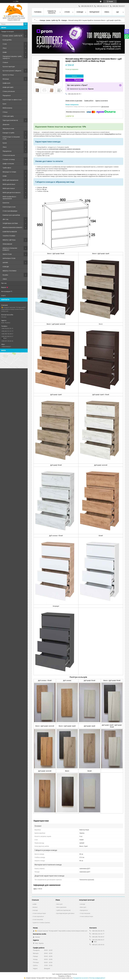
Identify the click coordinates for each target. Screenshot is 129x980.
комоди (35, 910)
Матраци (6, 79)
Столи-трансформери (10, 211)
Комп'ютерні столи (9, 207)
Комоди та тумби (8, 133)
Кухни (5, 143)
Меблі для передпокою (10, 180)
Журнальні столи (8, 129)
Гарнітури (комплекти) (10, 120)
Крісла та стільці (8, 75)
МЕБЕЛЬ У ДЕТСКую (9, 240)
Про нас (4, 283)
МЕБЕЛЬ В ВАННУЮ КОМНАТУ (12, 227)
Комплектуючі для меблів (11, 215)
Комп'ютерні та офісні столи (12, 100)
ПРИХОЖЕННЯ (7, 244)
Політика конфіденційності (97, 978)
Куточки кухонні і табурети (12, 71)
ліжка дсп (59, 904)
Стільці (5, 112)
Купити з (74, 80)
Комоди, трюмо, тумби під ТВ (12, 36)
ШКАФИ (5, 262)
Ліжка (5, 48)
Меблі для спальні (9, 188)
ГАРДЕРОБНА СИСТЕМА (10, 223)
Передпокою (7, 151)
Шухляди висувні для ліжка (65, 913)
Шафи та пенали (8, 164)
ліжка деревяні (61, 907)
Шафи (5, 52)
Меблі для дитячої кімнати (12, 192)
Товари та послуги (7, 31)
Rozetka (5, 275)
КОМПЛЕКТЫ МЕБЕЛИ (10, 232)
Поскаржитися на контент (81, 978)
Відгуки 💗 (5, 287)
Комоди (80, 12)
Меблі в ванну (7, 108)
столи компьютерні (39, 913)
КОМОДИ (6, 267)
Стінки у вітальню (9, 91)
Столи (5, 44)
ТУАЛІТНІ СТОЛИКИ (9, 236)
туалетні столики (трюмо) (41, 923)
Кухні (4, 104)
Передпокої (7, 95)
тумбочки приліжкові (63, 910)
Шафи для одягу (8, 87)
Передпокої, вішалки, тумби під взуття (12, 57)
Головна (38, 12)
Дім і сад (5, 219)
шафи (35, 904)
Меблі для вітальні (9, 184)
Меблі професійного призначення (9, 198)
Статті (3, 296)
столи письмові (38, 919)
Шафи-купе (6, 83)
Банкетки (6, 203)
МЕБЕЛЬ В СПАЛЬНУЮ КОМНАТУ (10, 249)
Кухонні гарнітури (9, 66)
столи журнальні (38, 916)
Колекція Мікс (7, 40)
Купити (74, 76)
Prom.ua (74, 974)
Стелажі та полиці (9, 159)
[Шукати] (26, 24)
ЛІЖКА (5, 279)
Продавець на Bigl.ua (64, 976)
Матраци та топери (9, 172)
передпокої (84, 910)
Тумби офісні (7, 168)
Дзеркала (6, 124)
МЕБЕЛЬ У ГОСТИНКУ (10, 271)
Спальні (5, 62)
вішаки (35, 907)
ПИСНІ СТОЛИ (7, 254)
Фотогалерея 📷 (7, 291)
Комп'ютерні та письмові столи (11, 138)
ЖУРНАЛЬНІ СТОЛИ (9, 258)
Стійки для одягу (8, 116)
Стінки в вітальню (9, 155)
